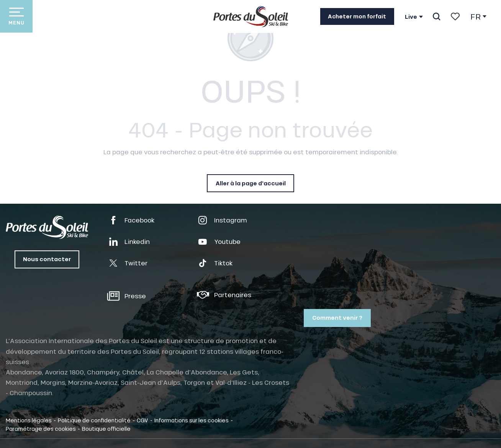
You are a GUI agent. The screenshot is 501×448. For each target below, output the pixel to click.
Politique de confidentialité (94, 420)
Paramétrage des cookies (41, 428)
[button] (436, 16)
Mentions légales (29, 420)
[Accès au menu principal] (16, 16)
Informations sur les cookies (192, 420)
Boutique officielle (106, 428)
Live (411, 17)
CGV (142, 420)
